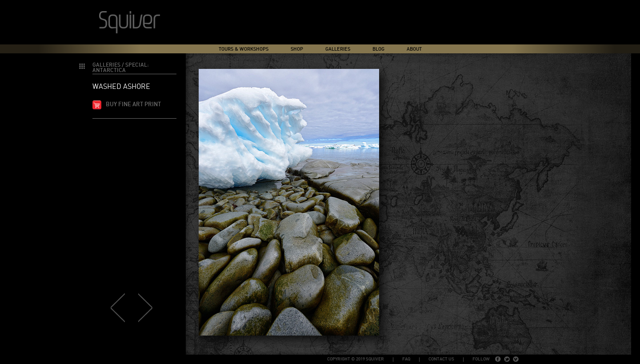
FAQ (406, 359)
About (414, 49)
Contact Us (441, 359)
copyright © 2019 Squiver (356, 359)
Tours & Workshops (244, 49)
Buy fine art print (133, 105)
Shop (297, 49)
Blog (378, 49)
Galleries (338, 49)
